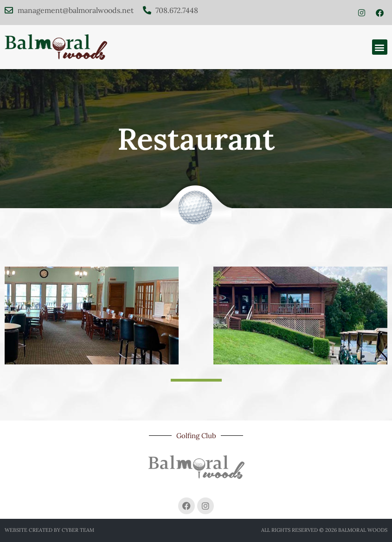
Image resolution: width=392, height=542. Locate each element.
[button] (380, 47)
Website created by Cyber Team (49, 530)
